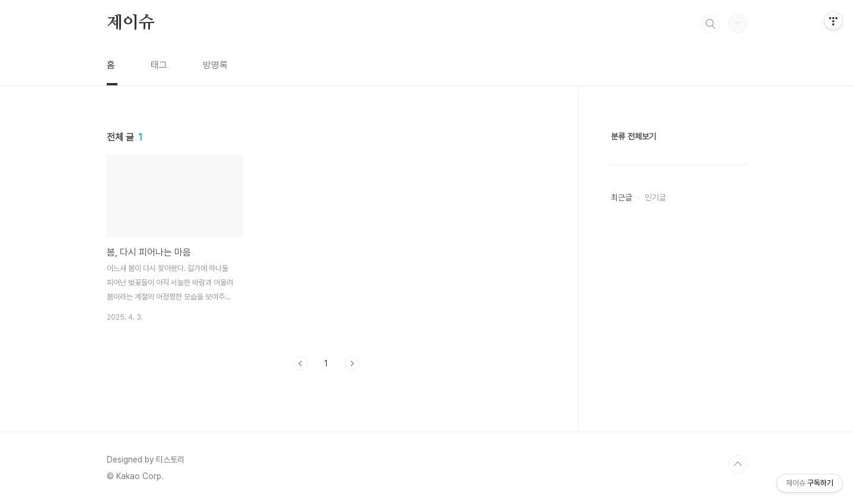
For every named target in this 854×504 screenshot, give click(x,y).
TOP (738, 464)
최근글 (622, 197)
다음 (352, 363)
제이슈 (130, 23)
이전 (301, 363)
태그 (159, 65)
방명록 (215, 65)
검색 (710, 24)
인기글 (655, 197)
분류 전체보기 (633, 136)
